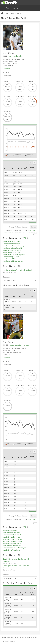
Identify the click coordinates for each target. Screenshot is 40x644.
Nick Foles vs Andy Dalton (12, 250)
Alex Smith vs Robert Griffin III (13, 541)
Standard (25, 227)
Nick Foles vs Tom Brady (11, 252)
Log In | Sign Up (12, 8)
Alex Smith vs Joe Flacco (11, 530)
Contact (12, 641)
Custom (34, 227)
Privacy (5, 641)
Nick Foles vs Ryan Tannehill (13, 248)
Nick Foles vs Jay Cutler (11, 257)
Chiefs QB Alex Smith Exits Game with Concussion (16, 567)
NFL (7, 13)
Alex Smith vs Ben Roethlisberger (14, 548)
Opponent (7, 277)
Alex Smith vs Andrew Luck (12, 546)
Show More (33, 222)
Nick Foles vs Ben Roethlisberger (14, 246)
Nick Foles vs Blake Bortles (12, 259)
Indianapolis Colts (15, 56)
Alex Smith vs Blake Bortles (12, 543)
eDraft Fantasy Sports (17, 637)
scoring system (33, 230)
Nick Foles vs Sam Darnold (12, 241)
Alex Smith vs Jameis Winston (13, 539)
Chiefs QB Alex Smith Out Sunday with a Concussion (17, 560)
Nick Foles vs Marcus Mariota (13, 261)
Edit (25, 238)
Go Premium (8, 232)
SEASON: (6, 72)
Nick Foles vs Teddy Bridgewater (14, 254)
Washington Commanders (19, 345)
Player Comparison (16, 13)
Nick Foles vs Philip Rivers (12, 244)
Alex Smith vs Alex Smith (11, 537)
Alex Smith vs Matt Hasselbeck (13, 535)
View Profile (6, 69)
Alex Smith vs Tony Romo (12, 550)
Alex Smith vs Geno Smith (12, 533)
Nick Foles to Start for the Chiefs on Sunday (18, 270)
